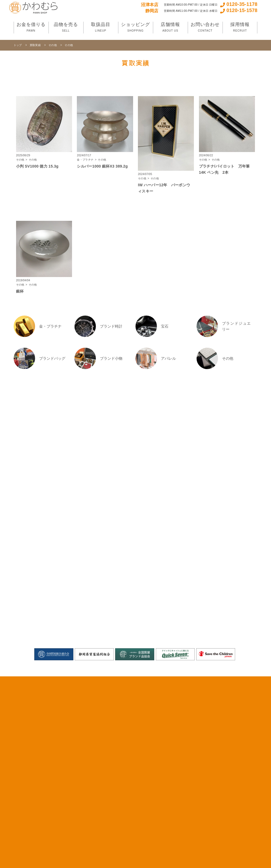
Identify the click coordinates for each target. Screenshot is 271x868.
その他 (53, 45)
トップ (18, 45)
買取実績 (36, 45)
